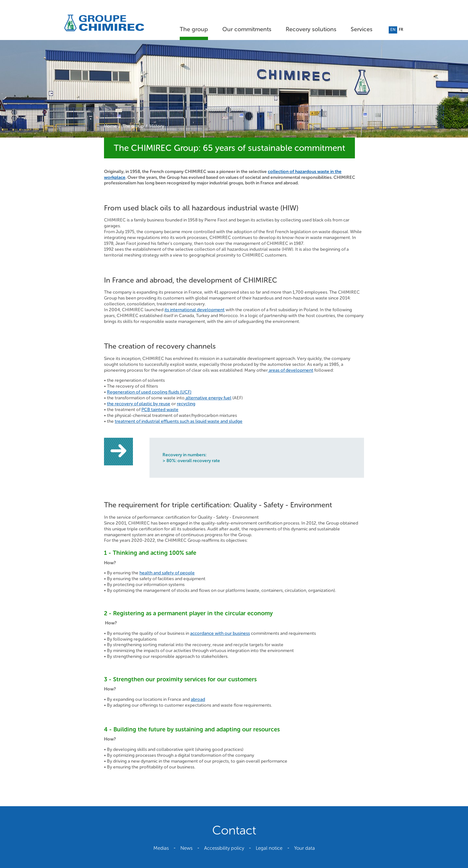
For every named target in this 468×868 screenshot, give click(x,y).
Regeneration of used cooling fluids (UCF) (149, 392)
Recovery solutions (311, 29)
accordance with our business (220, 633)
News (186, 848)
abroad (198, 699)
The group (194, 29)
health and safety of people (167, 573)
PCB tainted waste (160, 410)
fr (401, 30)
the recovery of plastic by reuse (139, 404)
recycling (186, 404)
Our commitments (247, 29)
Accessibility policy (224, 848)
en (393, 30)
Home (110, 126)
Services (362, 29)
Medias (161, 848)
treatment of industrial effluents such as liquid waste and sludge (179, 421)
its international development (195, 310)
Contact (234, 830)
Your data (305, 848)
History (157, 126)
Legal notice (269, 848)
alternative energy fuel (208, 398)
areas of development (291, 370)
